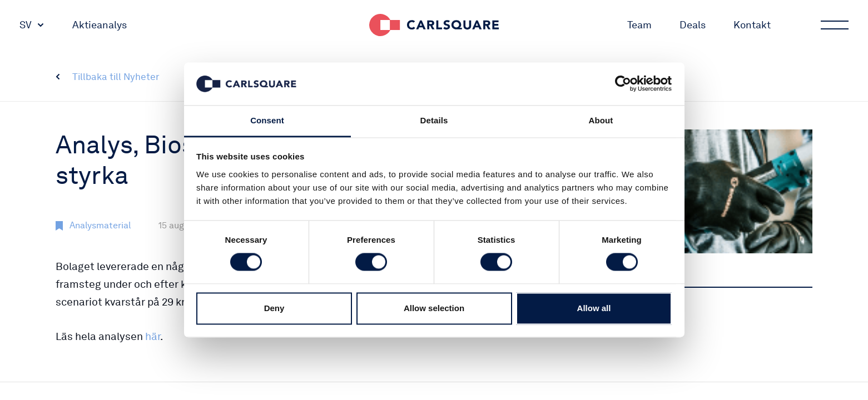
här (153, 336)
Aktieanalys (100, 25)
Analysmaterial (100, 225)
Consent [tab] (267, 120)
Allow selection (434, 308)
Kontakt (752, 25)
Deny (274, 308)
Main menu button (834, 25)
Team (639, 25)
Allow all (594, 308)
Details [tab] (434, 120)
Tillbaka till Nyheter (116, 77)
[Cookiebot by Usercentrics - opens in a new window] (623, 84)
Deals (693, 25)
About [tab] (601, 120)
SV (26, 25)
